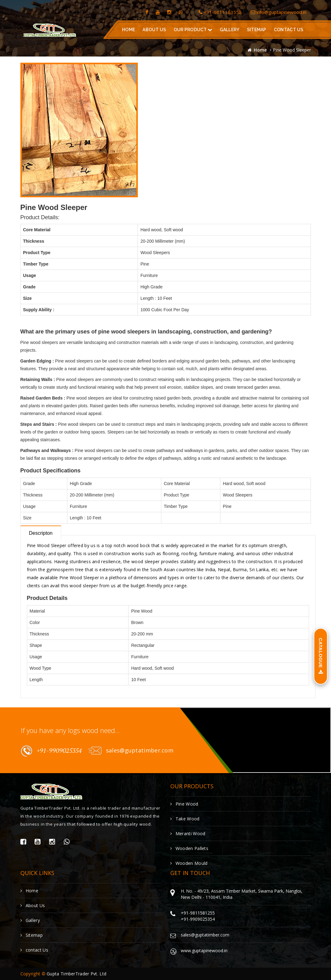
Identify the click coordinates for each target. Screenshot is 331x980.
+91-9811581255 (198, 913)
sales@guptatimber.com (131, 750)
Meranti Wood (188, 833)
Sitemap (256, 30)
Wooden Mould (189, 863)
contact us (288, 30)
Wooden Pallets (189, 848)
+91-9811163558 (220, 12)
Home (129, 30)
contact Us (34, 950)
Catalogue (321, 656)
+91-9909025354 (51, 751)
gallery (229, 30)
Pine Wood (184, 804)
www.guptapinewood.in (204, 951)
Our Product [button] (193, 30)
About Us (154, 30)
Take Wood (185, 819)
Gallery (30, 920)
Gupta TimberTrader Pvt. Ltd (76, 974)
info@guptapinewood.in (278, 12)
